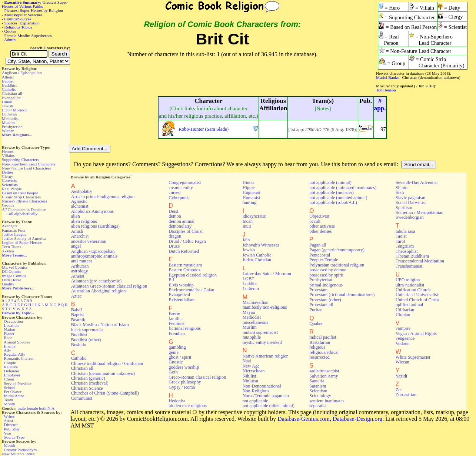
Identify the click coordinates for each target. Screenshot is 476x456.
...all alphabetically (22, 214)
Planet (9, 333)
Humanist (252, 198)
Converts (9, 180)
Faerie (174, 313)
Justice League (14, 234)
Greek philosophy (185, 382)
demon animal (182, 221)
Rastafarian (320, 342)
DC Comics (12, 271)
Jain (246, 240)
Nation (10, 329)
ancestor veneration (89, 241)
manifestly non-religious (265, 307)
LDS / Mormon (15, 110)
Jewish (7, 106)
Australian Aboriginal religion (98, 291)
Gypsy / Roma (182, 387)
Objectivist (319, 216)
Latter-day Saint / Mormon (267, 274)
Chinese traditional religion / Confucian (107, 363)
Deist (173, 211)
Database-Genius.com (304, 419)
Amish (77, 231)
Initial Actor (14, 396)
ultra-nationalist (410, 285)
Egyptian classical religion (193, 275)
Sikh (400, 192)
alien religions (84, 221)
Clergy (7, 176)
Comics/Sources (18, 19)
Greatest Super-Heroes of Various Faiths (35, 4)
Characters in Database (24, 209)
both (43, 408)
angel (76, 246)
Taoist (401, 236)
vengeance (405, 338)
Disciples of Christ (186, 231)
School (10, 388)
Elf (171, 280)
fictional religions (185, 328)
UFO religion (408, 280)
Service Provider (18, 383)
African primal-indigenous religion (103, 197)
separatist (318, 406)
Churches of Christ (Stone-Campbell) (105, 393)
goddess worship (184, 367)
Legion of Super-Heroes (22, 242)
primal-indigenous (326, 285)
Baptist (8, 81)
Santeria (317, 381)
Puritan (316, 310)
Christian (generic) (88, 378)
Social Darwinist (411, 202)
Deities (8, 172)
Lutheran (9, 114)
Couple (10, 363)
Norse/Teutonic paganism (266, 396)
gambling (177, 347)
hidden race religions (188, 406)
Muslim (8, 123)
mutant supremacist (260, 332)
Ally (7, 350)
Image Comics (14, 276)
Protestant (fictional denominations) (342, 295)
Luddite (250, 284)
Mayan (249, 312)
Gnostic (176, 362)
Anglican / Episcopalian (22, 73)
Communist (82, 398)
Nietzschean (254, 371)
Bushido (79, 345)
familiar (176, 319)
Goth (173, 372)
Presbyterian (12, 127)
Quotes (10, 31)
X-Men (8, 251)
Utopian (403, 315)
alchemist (80, 206)
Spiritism (404, 208)
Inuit (247, 226)
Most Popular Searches (24, 15)
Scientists (10, 185)
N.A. (51, 408)
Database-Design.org (357, 419)
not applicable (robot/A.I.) (333, 202)
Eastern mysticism (185, 265)
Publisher (12, 429)
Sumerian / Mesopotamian (420, 212)
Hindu (7, 102)
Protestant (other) (325, 300)
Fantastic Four (14, 230)
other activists (322, 226)
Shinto (402, 188)
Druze (174, 246)
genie (174, 352)
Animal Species (17, 342)
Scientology (320, 396)
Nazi (247, 361)
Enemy (10, 346)
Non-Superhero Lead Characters (29, 164)
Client (9, 379)
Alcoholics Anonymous (92, 211)
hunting (249, 202)
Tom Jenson (386, 90)
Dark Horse (11, 280)
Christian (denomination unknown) (103, 373)
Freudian (177, 333)
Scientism (318, 391)
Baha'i (77, 310)
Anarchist (80, 236)
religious (317, 347)
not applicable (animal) (330, 182)
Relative (11, 367)
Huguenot (252, 192)
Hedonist (177, 401)
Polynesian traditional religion (337, 265)
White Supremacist (413, 357)
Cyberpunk (179, 198)
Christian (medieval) (90, 383)
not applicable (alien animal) (269, 406)
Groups (8, 205)
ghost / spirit (180, 357)
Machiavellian (256, 302)
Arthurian (80, 266)
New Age (251, 366)
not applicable (255, 401)
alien (76, 216)
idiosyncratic (254, 216)
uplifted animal (409, 305)
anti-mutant (81, 261)
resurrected (319, 357)
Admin (10, 40)
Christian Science (87, 388)
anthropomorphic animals (94, 256)
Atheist (8, 77)
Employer (12, 375)
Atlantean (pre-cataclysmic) (96, 281)
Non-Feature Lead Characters (26, 168)
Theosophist (407, 251)
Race (8, 338)
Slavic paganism (411, 198)
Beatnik (78, 320)
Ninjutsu (250, 381)
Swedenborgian (410, 217)
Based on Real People (20, 193)
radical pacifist (323, 337)
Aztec (76, 296)
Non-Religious (256, 391)
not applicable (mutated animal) (338, 198)
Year (8, 433)
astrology (80, 271)
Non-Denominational (262, 386)
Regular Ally (15, 354)
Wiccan (8, 131)
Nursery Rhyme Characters (24, 201)
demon (175, 216)
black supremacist (87, 330)
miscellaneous (255, 322)
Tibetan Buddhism (412, 256)
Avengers (10, 226)
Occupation (14, 321)
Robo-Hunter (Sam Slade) (204, 129)
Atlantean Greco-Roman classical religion (109, 286)
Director (11, 425)
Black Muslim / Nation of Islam (100, 325)
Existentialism (182, 300)
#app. (380, 105)
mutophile (252, 337)
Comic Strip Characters (21, 197)
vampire (403, 328)
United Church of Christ (418, 300)
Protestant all (321, 305)
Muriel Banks (387, 77)
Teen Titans (11, 247)
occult (315, 221)
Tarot (400, 241)
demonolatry (180, 226)
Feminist (177, 323)
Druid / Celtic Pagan (187, 241)
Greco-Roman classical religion (197, 377)
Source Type (14, 437)
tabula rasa (405, 231)
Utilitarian (405, 310)
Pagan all (318, 245)
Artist (8, 420)
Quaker (316, 323)
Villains (8, 155)
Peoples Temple (324, 260)
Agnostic (79, 201)
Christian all (12, 93)
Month (10, 404)
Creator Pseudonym (21, 450)
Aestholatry (82, 191)
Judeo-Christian (257, 260)
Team (8, 400)
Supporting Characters (20, 160)
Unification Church (413, 290)
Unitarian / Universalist (417, 295)
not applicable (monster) (332, 192)
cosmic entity (181, 188)
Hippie (249, 188)
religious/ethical (324, 352)
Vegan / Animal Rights (416, 333)
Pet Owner (13, 392)
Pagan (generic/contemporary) (337, 250)
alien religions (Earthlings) (95, 226)
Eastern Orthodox (185, 270)
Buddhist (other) (86, 340)
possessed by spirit (326, 275)
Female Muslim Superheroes (28, 36)
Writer (9, 416)
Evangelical (12, 98)
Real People (12, 189)
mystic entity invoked (262, 342)
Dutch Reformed (184, 251)
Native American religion (266, 356)
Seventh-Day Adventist (417, 182)
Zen (399, 390)
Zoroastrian (406, 395)
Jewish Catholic (257, 255)
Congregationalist (185, 182)
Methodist (10, 118)
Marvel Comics (15, 267)
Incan (248, 221)
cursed (174, 192)
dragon (175, 236)
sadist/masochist (324, 371)
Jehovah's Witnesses (261, 245)
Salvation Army (324, 376)
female (32, 408)
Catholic (9, 89)
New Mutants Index (18, 454)
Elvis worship (181, 285)
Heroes (8, 151)
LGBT (249, 279)
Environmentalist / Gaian (191, 290)
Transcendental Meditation (420, 261)
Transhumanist (409, 266)
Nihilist (249, 376)
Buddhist (9, 85)
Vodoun (403, 343)
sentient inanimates (327, 401)
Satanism (318, 386)
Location (11, 325)
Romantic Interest (19, 358)
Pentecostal (320, 255)
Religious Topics (18, 27)
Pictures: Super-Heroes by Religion (34, 10)
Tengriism (405, 246)
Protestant (318, 290)
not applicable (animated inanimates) (343, 188)
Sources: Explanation (22, 23)
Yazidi (401, 376)
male (22, 408)
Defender (12, 371)
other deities (320, 231)
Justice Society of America (24, 238)
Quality (8, 284)
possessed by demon (328, 270)
